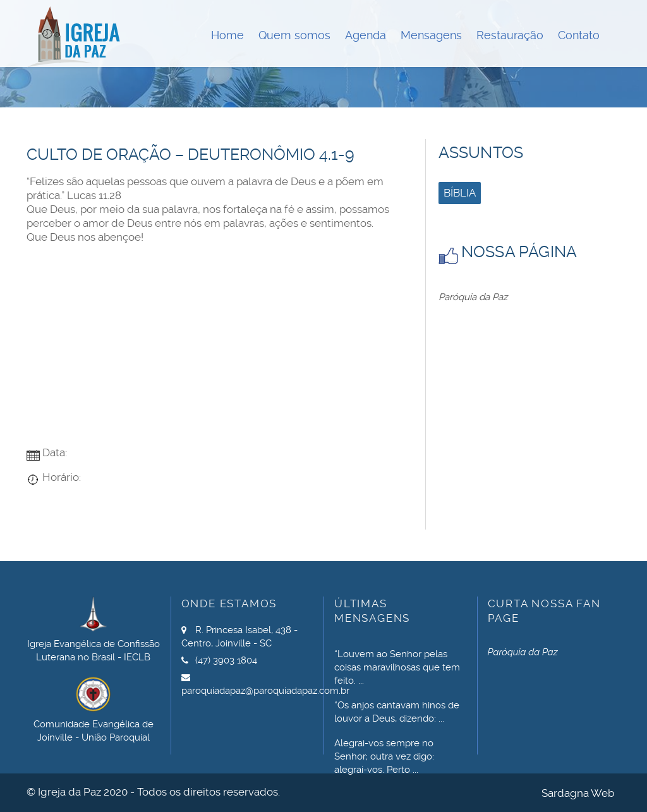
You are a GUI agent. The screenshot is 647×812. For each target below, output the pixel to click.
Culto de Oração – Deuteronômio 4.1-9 (190, 155)
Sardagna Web (578, 793)
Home (227, 35)
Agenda (366, 35)
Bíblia (460, 193)
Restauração (510, 35)
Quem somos (294, 35)
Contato (579, 35)
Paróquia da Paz (473, 297)
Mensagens (431, 35)
